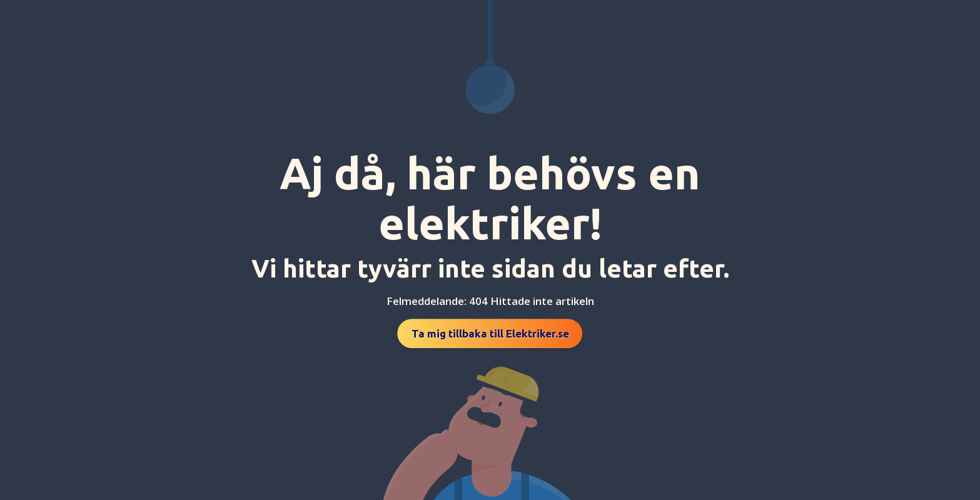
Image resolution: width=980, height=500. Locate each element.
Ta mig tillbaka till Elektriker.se (490, 333)
